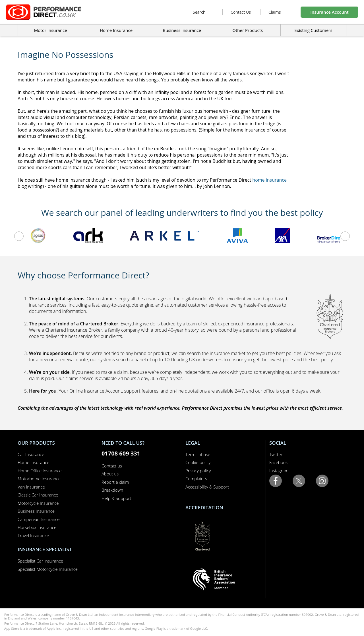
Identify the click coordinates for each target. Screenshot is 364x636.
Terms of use (198, 454)
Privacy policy (198, 471)
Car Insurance (31, 454)
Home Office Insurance (40, 471)
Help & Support (116, 498)
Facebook (279, 462)
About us (110, 474)
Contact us (112, 466)
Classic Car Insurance (38, 495)
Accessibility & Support (207, 487)
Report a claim (115, 482)
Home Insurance (33, 462)
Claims (275, 12)
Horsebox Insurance (37, 527)
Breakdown (112, 490)
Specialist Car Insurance (40, 561)
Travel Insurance (33, 536)
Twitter (276, 454)
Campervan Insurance (39, 519)
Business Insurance (182, 30)
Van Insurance (31, 487)
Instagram (279, 471)
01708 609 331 (121, 453)
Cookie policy (198, 462)
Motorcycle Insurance (38, 503)
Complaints (196, 479)
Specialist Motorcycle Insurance (48, 569)
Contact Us (241, 12)
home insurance (269, 180)
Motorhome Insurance (39, 479)
